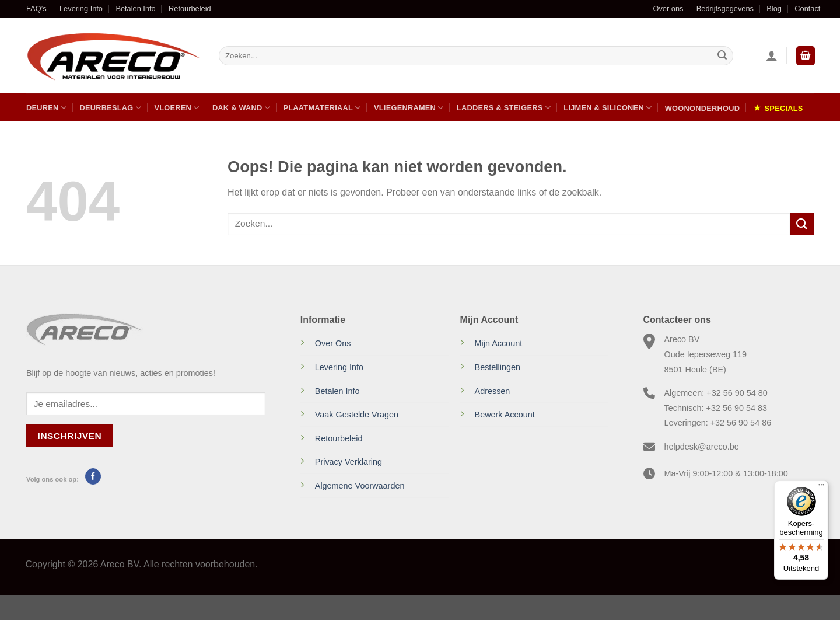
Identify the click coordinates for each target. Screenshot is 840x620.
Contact (807, 8)
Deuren (46, 108)
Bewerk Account (505, 415)
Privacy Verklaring (349, 462)
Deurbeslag (110, 108)
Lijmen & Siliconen (608, 108)
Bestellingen (498, 367)
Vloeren (176, 108)
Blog (774, 8)
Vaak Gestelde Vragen (357, 415)
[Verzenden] (722, 56)
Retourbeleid (190, 8)
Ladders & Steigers (504, 108)
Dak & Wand (241, 108)
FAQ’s (36, 8)
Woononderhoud (702, 108)
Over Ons (333, 343)
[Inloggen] (772, 55)
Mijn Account (499, 343)
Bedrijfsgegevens (725, 8)
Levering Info (81, 8)
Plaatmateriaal (322, 108)
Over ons (668, 8)
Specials (784, 108)
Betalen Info (135, 8)
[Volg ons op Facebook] (93, 476)
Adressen (493, 391)
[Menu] (821, 487)
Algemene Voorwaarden (360, 486)
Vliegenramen (409, 108)
